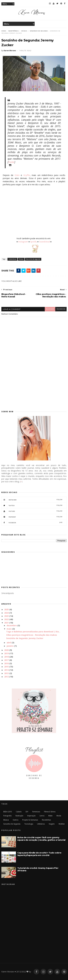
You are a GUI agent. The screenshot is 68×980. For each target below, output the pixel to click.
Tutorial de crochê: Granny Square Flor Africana (38, 869)
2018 (7, 657)
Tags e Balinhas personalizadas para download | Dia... (33, 632)
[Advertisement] (34, 383)
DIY (27, 812)
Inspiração (31, 816)
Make (50, 816)
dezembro (12, 625)
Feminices (36, 812)
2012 (7, 677)
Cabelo (19, 812)
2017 (7, 660)
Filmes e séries (50, 812)
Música (24, 31)
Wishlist (62, 824)
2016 (7, 663)
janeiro (10, 646)
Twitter (32, 505)
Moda (59, 816)
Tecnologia (29, 824)
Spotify (34, 242)
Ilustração (19, 816)
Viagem (52, 824)
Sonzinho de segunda (39, 31)
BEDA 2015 (8, 812)
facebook (61, 309)
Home (4, 31)
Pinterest (32, 517)
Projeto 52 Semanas (30, 820)
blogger (50, 309)
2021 (7, 623)
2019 (7, 653)
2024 (7, 613)
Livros (42, 816)
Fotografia (7, 816)
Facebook (32, 522)
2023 (7, 616)
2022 (7, 619)
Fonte (11, 162)
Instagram (23, 242)
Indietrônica (13, 31)
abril (9, 643)
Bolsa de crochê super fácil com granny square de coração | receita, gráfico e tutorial (41, 839)
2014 (7, 670)
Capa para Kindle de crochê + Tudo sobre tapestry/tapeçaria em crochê (39, 854)
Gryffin (27, 175)
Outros (16, 820)
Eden (17, 175)
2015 (7, 667)
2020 (7, 650)
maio (9, 629)
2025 (7, 609)
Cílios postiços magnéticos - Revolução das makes (32, 635)
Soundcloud (45, 242)
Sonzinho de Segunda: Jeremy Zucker (25, 638)
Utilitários (41, 824)
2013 (7, 673)
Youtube (32, 511)
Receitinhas (46, 820)
